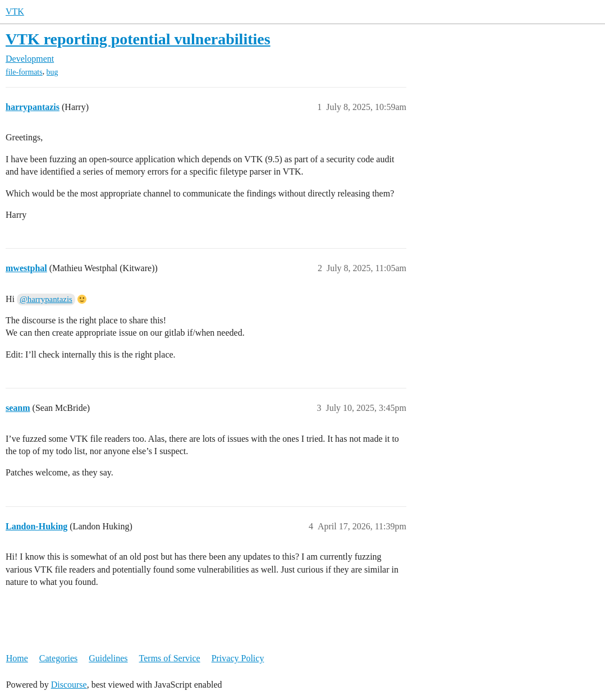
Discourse (69, 685)
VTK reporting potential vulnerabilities (138, 39)
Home (17, 658)
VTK (15, 12)
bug (52, 72)
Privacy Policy (238, 658)
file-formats (24, 72)
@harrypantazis (46, 299)
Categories (58, 658)
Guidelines (108, 658)
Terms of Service (170, 658)
